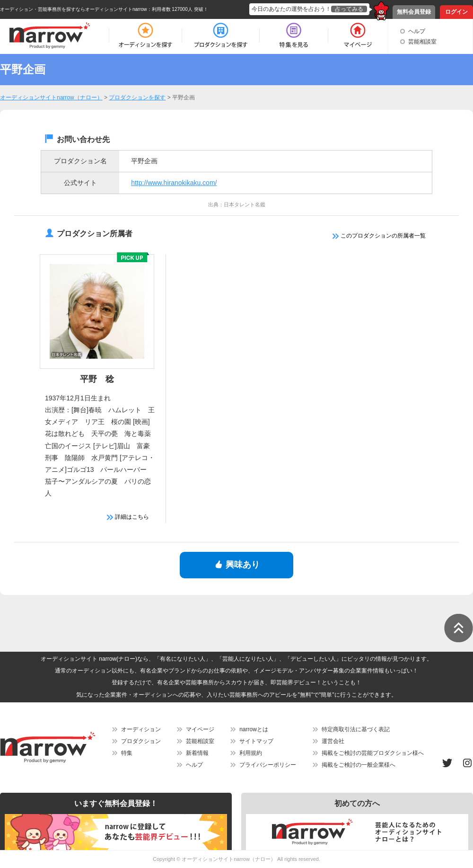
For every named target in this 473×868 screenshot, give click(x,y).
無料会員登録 (414, 12)
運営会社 (333, 741)
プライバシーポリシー (268, 765)
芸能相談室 (422, 42)
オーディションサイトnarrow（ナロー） (229, 859)
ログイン (456, 12)
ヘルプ (417, 31)
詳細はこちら (128, 517)
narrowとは (254, 729)
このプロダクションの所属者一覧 (379, 236)
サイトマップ (256, 741)
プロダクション (141, 741)
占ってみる (349, 9)
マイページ (200, 729)
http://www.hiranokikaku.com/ (174, 183)
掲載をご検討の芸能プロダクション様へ (373, 753)
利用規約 (251, 753)
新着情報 (197, 753)
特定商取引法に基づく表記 (356, 729)
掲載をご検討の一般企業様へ (359, 765)
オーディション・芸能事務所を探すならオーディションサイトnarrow (74, 9)
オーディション (141, 729)
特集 (127, 753)
